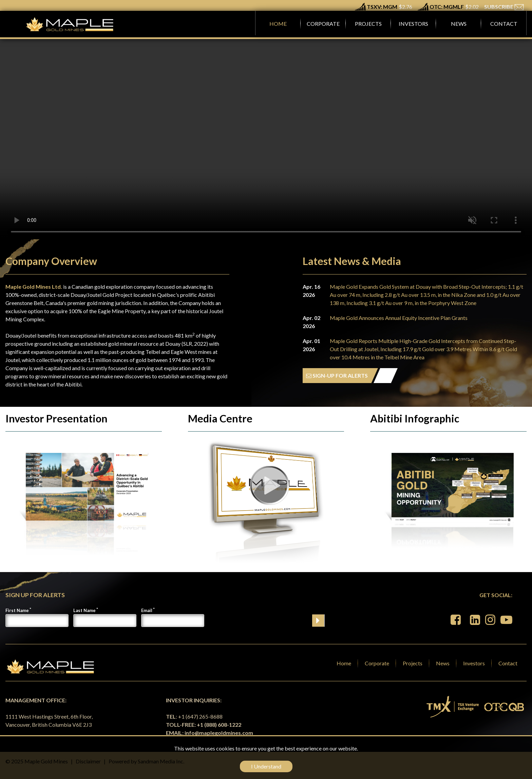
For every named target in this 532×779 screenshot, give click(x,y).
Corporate (377, 663)
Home (344, 663)
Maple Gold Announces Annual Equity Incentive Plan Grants (399, 318)
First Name (17, 610)
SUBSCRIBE (504, 7)
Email (147, 610)
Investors (474, 663)
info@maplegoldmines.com (219, 733)
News (443, 663)
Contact (508, 663)
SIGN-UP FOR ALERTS (337, 375)
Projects (413, 663)
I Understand (266, 766)
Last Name (84, 610)
